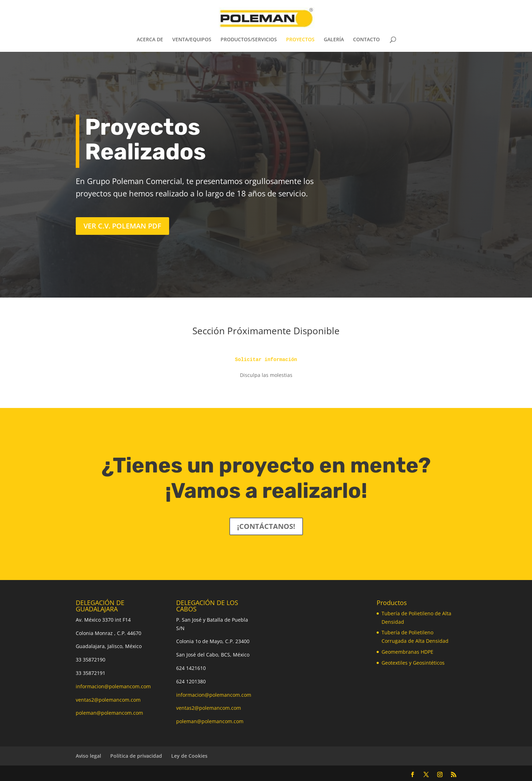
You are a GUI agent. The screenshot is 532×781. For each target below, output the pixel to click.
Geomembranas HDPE (407, 652)
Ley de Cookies (189, 756)
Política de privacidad (136, 756)
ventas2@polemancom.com (108, 700)
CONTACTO (366, 40)
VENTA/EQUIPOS (192, 40)
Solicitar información (266, 360)
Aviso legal (88, 756)
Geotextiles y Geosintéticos (413, 663)
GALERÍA (334, 40)
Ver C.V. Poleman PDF (122, 226)
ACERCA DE (150, 40)
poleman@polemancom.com (109, 713)
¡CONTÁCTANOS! (266, 526)
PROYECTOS (300, 40)
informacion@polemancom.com (113, 686)
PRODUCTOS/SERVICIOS (249, 40)
